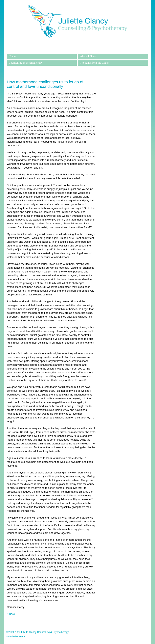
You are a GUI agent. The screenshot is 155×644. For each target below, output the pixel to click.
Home (12, 56)
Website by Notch (15, 637)
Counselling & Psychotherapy (26, 63)
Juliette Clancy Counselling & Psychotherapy (77, 51)
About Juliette (88, 56)
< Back (11, 614)
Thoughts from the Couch (95, 63)
